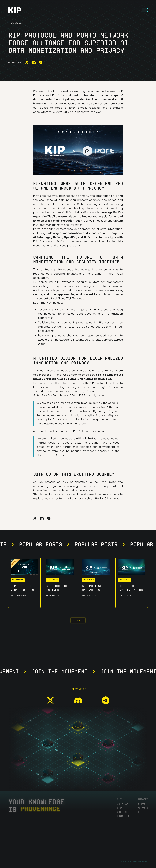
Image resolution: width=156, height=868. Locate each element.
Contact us (123, 816)
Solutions (123, 804)
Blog (120, 808)
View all (78, 620)
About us (122, 812)
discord (142, 804)
